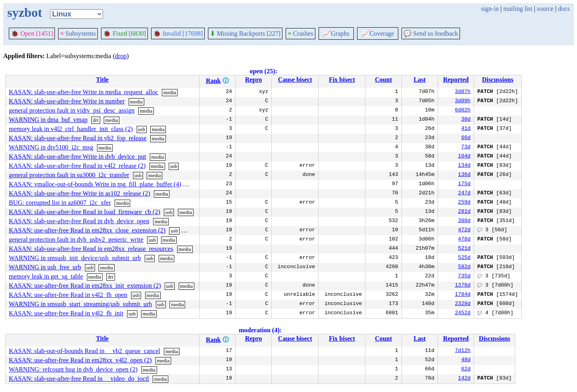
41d (466, 129)
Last (420, 80)
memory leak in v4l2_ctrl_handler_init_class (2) (71, 129)
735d (464, 277)
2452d (463, 313)
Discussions (498, 80)
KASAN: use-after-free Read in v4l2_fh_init (66, 313)
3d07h (463, 92)
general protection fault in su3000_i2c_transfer (69, 175)
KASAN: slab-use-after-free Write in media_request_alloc (84, 92)
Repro (253, 80)
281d (464, 212)
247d (464, 194)
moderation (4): (260, 330)
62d (466, 370)
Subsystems (78, 33)
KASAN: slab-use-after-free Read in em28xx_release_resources (91, 249)
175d (464, 184)
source (545, 9)
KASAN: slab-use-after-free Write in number (67, 101)
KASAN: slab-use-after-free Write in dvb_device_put (78, 157)
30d (466, 120)
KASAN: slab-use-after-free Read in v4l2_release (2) (77, 166)
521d (464, 249)
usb (141, 129)
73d (466, 148)
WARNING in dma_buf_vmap (48, 120)
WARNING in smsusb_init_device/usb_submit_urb (75, 258)
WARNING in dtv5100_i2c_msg (51, 147)
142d (464, 379)
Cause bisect (295, 80)
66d (466, 138)
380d (464, 221)
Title (102, 80)
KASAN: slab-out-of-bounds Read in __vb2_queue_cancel (85, 351)
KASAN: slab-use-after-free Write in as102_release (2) (80, 193)
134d (464, 166)
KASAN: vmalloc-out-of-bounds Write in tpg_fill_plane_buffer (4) (95, 184)
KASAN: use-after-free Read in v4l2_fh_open (68, 295)
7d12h (463, 351)
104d (464, 157)
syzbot (25, 12)
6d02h (463, 111)
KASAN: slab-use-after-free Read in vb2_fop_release (78, 138)
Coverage (378, 33)
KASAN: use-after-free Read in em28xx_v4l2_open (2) (80, 360)
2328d (463, 304)
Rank (213, 81)
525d (464, 258)
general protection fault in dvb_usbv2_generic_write (76, 239)
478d (464, 240)
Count (384, 80)
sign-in (490, 9)
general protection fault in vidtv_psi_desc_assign (72, 110)
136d (464, 175)
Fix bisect (342, 80)
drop (121, 56)
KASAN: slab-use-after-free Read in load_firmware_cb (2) (85, 212)
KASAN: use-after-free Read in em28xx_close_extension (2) (87, 230)
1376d (463, 286)
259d (464, 203)
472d (464, 230)
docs (564, 9)
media (170, 92)
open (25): (263, 71)
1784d (463, 295)
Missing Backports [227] (245, 33)
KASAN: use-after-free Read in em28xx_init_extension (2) (85, 286)
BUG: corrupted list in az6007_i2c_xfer (60, 203)
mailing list (518, 9)
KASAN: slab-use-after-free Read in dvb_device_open (79, 221)
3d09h (463, 101)
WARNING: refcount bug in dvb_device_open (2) (73, 369)
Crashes (301, 33)
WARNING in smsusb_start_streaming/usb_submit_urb (80, 304)
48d (466, 360)
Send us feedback (431, 33)
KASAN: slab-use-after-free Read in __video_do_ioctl (79, 379)
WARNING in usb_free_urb (45, 267)
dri (95, 120)
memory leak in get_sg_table (46, 276)
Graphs (336, 33)
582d (464, 267)
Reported (456, 80)
